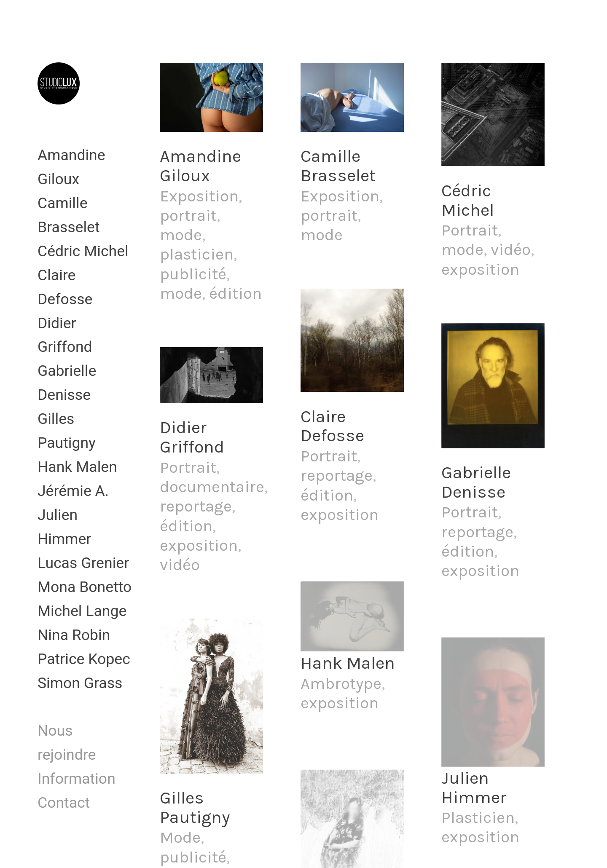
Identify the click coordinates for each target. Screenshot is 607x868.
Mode (180, 837)
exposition (199, 545)
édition (235, 293)
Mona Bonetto (85, 587)
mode (181, 235)
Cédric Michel (83, 251)
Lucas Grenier (83, 563)
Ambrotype (341, 684)
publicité (193, 274)
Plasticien (478, 818)
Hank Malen (77, 467)
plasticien (197, 254)
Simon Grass (80, 683)
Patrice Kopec (84, 659)
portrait (188, 216)
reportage (196, 506)
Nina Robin (74, 635)
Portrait (188, 467)
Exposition (199, 196)
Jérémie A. (73, 491)
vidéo (180, 565)
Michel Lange (82, 611)
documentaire (212, 487)
